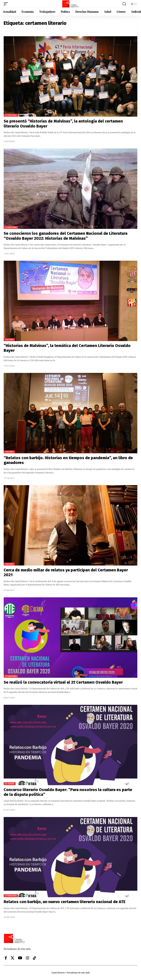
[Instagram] (28, 958)
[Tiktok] (35, 958)
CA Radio (10, 784)
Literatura (11, 115)
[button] (7, 4)
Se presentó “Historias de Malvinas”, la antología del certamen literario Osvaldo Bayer (63, 124)
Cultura (9, 340)
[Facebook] (6, 958)
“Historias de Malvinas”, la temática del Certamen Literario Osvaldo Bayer (67, 348)
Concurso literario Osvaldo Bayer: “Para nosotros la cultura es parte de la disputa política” (68, 792)
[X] (12, 958)
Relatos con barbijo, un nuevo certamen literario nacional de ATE (65, 902)
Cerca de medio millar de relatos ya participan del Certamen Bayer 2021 (66, 572)
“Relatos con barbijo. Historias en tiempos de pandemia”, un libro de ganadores (68, 460)
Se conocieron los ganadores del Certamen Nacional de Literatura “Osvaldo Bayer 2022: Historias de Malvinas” (66, 236)
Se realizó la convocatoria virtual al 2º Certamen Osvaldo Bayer (63, 682)
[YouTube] (20, 958)
